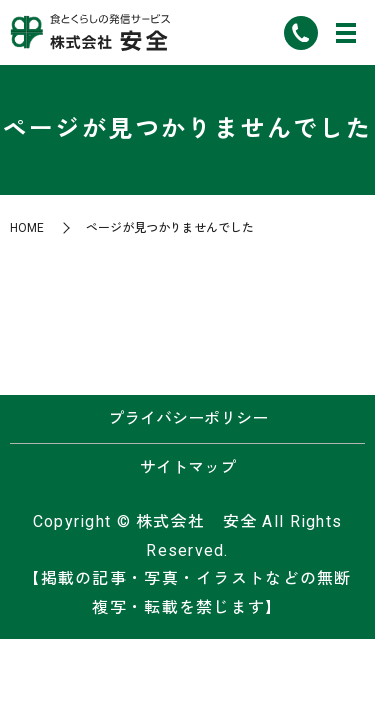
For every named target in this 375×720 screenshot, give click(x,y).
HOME (27, 228)
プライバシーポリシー (188, 418)
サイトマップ (188, 467)
